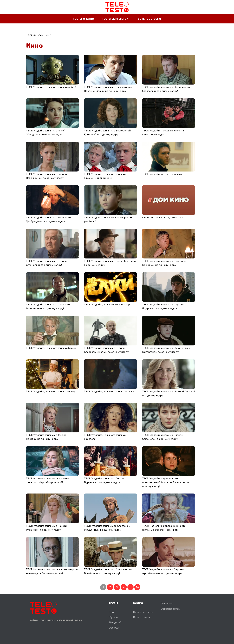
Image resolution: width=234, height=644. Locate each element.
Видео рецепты (143, 612)
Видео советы (142, 617)
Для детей (115, 623)
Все (39, 35)
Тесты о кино (84, 19)
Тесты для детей (115, 19)
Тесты (30, 35)
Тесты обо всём (149, 19)
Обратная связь (170, 609)
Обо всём (114, 628)
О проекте (167, 604)
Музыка (114, 617)
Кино (112, 612)
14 (137, 587)
